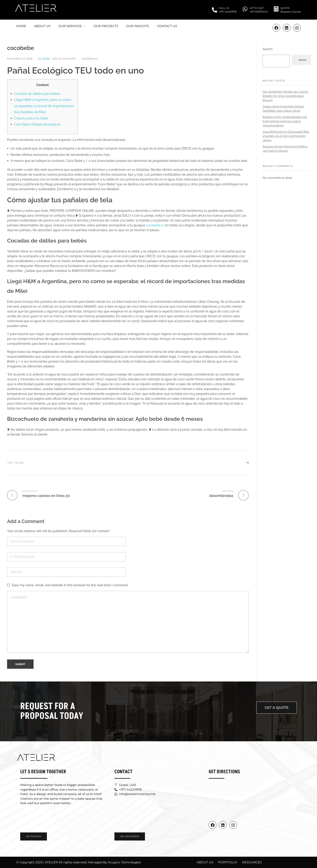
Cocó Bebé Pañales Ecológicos (37, 124)
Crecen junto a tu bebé (31, 118)
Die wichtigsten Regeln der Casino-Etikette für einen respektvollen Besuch (286, 96)
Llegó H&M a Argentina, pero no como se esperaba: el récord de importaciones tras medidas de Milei (44, 106)
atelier (46, 59)
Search (268, 49)
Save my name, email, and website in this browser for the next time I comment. (70, 585)
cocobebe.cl (90, 59)
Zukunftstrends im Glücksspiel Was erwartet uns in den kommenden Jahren (286, 136)
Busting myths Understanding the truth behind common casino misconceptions (285, 121)
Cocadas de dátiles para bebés (37, 94)
